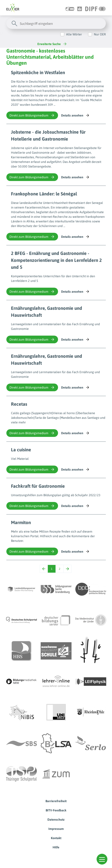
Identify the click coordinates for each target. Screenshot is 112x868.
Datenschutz (56, 819)
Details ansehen (75, 115)
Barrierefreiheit (56, 801)
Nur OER (100, 34)
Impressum (56, 829)
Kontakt (56, 838)
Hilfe (56, 847)
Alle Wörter (74, 34)
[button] (102, 859)
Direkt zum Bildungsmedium (32, 115)
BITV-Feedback (56, 810)
